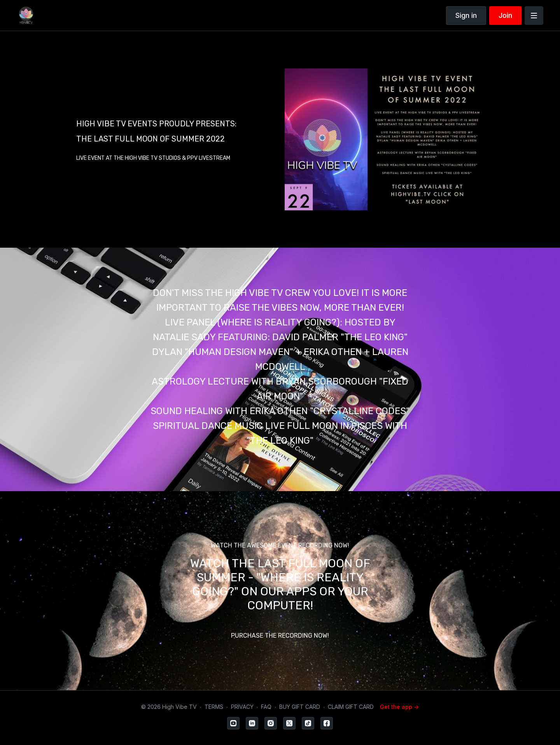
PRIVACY (242, 707)
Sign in (466, 15)
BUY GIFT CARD (300, 707)
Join (505, 15)
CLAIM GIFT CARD (351, 707)
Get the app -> (399, 707)
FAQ (266, 707)
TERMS (214, 707)
